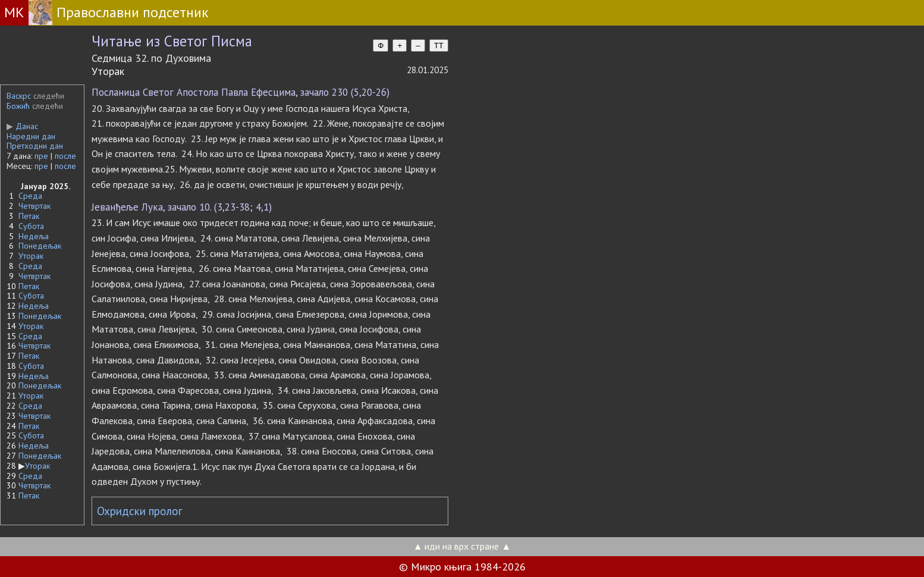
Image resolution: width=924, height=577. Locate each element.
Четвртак (34, 206)
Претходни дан (35, 146)
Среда (30, 196)
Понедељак (40, 246)
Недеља (34, 236)
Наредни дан (31, 136)
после (65, 156)
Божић (18, 106)
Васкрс (19, 96)
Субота (31, 226)
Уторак (31, 256)
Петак (29, 216)
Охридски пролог (140, 511)
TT (439, 46)
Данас (22, 126)
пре (41, 156)
